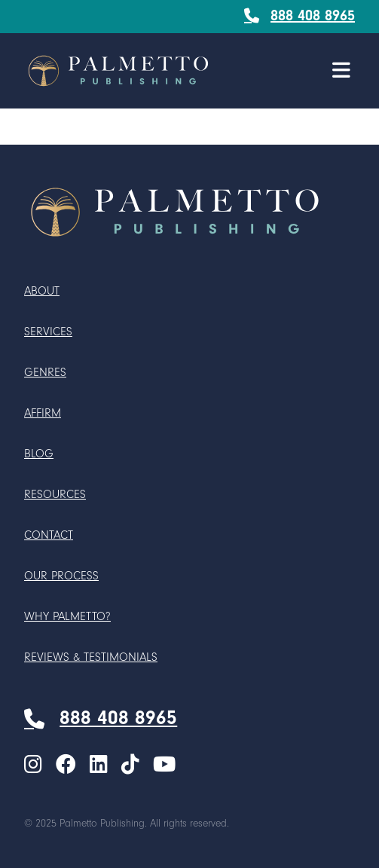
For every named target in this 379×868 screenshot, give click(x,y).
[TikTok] (130, 766)
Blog (39, 454)
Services (48, 332)
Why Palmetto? (67, 616)
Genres (45, 372)
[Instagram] (33, 766)
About (42, 291)
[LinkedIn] (99, 766)
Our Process (61, 576)
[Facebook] (66, 766)
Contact (49, 535)
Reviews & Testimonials (91, 657)
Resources (55, 494)
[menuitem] (33, 766)
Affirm (43, 413)
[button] (342, 71)
